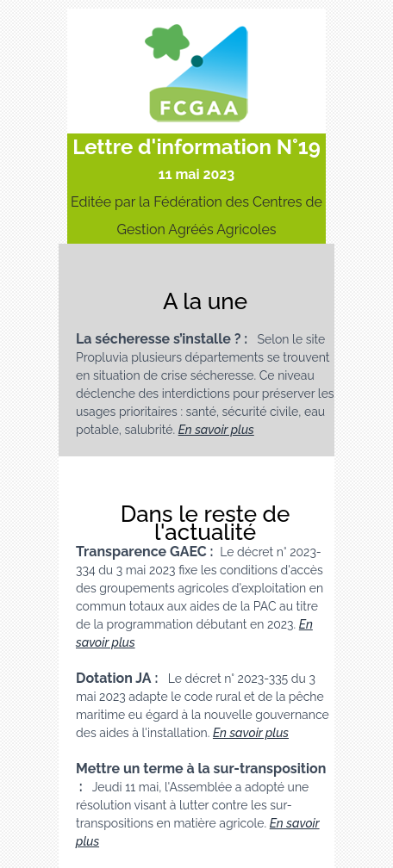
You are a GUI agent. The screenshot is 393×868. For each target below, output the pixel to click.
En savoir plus (216, 430)
